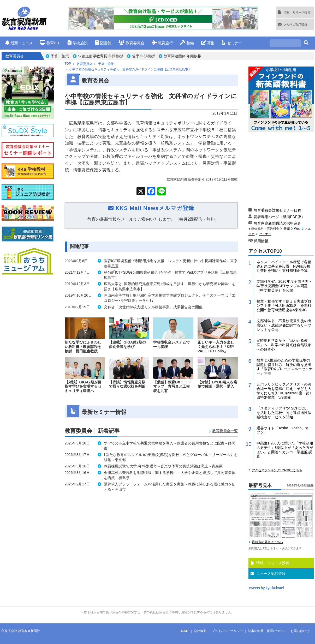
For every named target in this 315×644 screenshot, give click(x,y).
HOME (184, 631)
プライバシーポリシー (227, 631)
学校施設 (77, 43)
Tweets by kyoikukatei (266, 588)
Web (297, 229)
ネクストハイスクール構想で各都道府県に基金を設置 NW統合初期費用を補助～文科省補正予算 (284, 266)
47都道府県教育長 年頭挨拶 (100, 56)
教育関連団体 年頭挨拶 (182, 56)
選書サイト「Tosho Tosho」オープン (285, 430)
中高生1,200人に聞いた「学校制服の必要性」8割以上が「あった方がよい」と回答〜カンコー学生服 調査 (285, 450)
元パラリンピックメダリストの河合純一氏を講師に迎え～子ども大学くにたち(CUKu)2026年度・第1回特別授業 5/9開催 (284, 391)
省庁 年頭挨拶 (143, 56)
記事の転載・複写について (267, 631)
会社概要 (200, 631)
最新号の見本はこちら (268, 542)
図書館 (103, 43)
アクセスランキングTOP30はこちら (277, 470)
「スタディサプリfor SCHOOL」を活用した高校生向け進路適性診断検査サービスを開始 (284, 413)
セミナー (232, 43)
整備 (187, 43)
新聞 (287, 229)
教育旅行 (162, 43)
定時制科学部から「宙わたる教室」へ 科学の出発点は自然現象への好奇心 (284, 345)
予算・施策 (60, 56)
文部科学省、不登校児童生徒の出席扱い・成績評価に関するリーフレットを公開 (284, 325)
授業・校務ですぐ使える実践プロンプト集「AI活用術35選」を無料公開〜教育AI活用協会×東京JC (284, 306)
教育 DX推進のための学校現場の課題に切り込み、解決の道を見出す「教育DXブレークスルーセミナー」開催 (285, 367)
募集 (208, 43)
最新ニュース (19, 43)
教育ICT (50, 43)
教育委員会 (131, 43)
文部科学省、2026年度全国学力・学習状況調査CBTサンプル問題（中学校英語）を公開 (284, 286)
